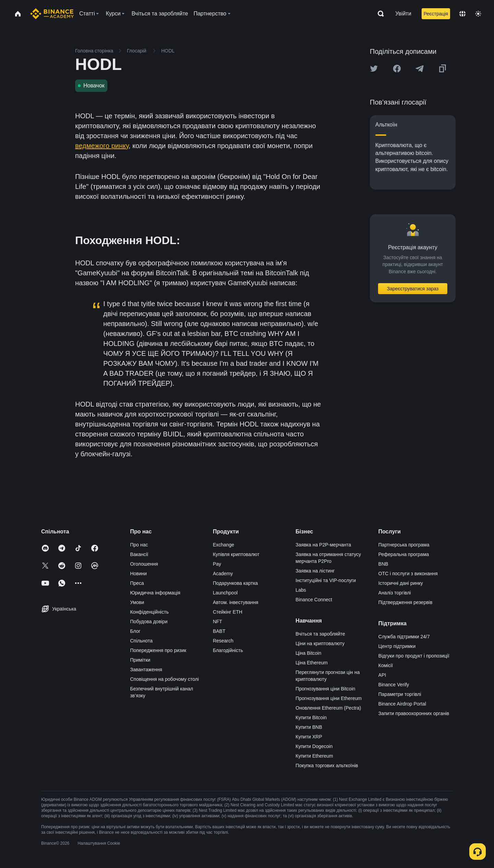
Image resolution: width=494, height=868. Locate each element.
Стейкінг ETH (227, 612)
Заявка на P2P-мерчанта (324, 545)
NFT (217, 622)
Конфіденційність (149, 612)
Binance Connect (314, 600)
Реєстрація (436, 14)
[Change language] (462, 14)
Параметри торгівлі (400, 694)
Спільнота (141, 641)
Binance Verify (394, 685)
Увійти (403, 14)
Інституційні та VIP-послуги (326, 580)
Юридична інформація (155, 593)
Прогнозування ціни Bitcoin (326, 689)
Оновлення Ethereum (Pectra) (328, 708)
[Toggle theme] (478, 14)
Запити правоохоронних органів (414, 713)
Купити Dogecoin (314, 746)
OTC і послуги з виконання (408, 574)
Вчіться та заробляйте (320, 634)
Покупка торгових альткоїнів (327, 765)
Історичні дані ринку (401, 583)
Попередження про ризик (158, 650)
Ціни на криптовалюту (320, 643)
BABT (219, 631)
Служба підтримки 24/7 (404, 637)
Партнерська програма (404, 545)
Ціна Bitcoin (309, 653)
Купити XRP (309, 737)
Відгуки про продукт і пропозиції (414, 656)
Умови (137, 602)
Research (223, 641)
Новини (138, 574)
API (382, 675)
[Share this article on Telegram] (420, 69)
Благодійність (228, 650)
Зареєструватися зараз (413, 289)
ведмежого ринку (102, 146)
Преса (137, 583)
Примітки (140, 660)
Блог (135, 631)
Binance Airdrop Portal (402, 704)
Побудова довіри (149, 622)
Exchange (223, 545)
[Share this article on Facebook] (397, 69)
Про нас (139, 545)
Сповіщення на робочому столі (164, 679)
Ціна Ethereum (312, 663)
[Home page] (52, 14)
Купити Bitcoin (311, 718)
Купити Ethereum (314, 756)
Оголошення (144, 564)
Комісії (386, 665)
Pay (217, 564)
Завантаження (146, 670)
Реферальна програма (404, 554)
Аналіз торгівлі (395, 593)
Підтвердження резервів (405, 602)
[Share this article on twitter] (374, 69)
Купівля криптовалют (236, 554)
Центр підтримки (397, 646)
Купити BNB (309, 727)
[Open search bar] (379, 14)
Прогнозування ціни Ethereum (329, 698)
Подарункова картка (235, 583)
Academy (223, 574)
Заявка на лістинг (315, 571)
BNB (383, 564)
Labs (301, 590)
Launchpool (225, 593)
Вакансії (139, 554)
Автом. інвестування (236, 602)
